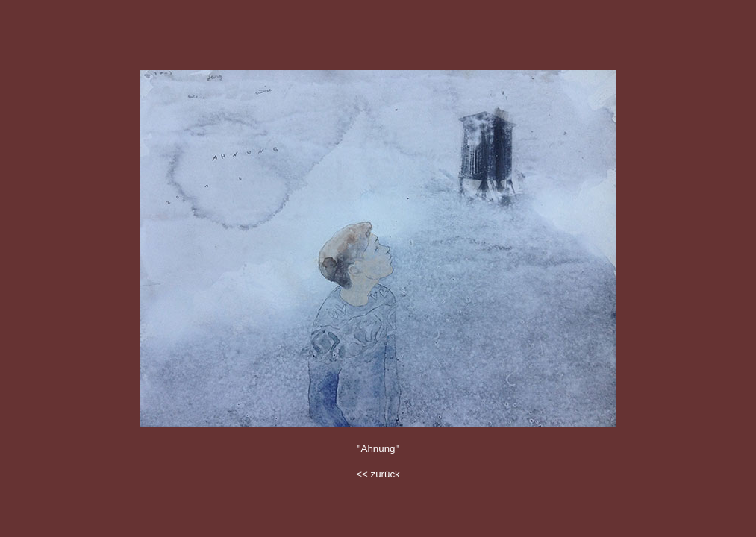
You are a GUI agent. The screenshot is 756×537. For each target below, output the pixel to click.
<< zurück (378, 474)
